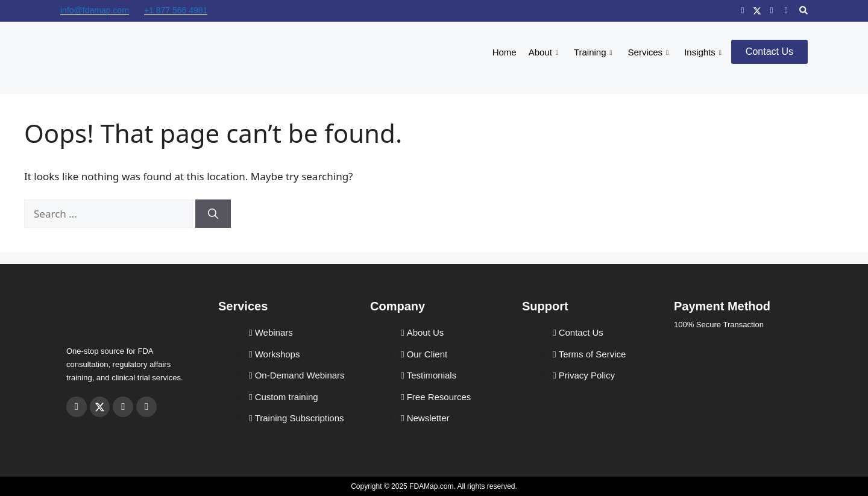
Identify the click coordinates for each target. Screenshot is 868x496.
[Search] (213, 214)
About (543, 52)
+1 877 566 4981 (176, 10)
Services (649, 52)
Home (505, 52)
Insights (703, 52)
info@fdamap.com (95, 10)
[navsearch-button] (804, 11)
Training (593, 52)
